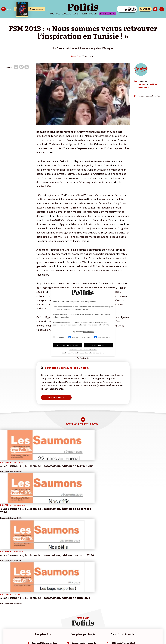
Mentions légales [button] (99, 353)
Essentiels (59, 337)
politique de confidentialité (98, 325)
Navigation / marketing (80, 337)
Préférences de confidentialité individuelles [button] (83, 350)
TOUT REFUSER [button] (98, 345)
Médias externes (103, 337)
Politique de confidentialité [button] (84, 353)
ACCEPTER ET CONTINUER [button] (67, 345)
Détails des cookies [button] (68, 353)
